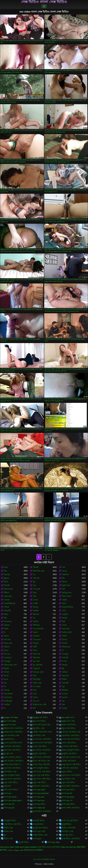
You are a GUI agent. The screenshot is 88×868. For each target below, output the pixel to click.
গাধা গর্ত (36, 701)
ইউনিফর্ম (65, 690)
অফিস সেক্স (37, 683)
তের (35, 585)
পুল (63, 701)
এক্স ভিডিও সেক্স (39, 736)
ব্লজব (6, 567)
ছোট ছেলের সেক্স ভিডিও (42, 757)
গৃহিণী (35, 647)
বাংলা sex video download (14, 801)
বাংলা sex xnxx (39, 801)
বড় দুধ (64, 571)
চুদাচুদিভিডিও (67, 824)
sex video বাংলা (68, 717)
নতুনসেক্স (7, 786)
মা (5, 632)
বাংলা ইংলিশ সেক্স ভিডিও (42, 811)
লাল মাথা (7, 640)
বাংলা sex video (68, 797)
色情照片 (40, 850)
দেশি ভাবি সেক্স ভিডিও (70, 768)
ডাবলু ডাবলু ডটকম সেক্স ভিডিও (14, 764)
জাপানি (65, 643)
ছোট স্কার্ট (65, 683)
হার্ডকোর (7, 575)
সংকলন (7, 600)
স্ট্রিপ (5, 618)
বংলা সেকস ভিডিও (11, 790)
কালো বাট (37, 654)
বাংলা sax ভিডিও (68, 790)
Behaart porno (30, 850)
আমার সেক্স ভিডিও (69, 725)
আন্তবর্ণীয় (7, 611)
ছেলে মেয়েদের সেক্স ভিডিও (14, 757)
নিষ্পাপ (65, 582)
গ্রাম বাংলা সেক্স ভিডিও (12, 750)
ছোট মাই (36, 578)
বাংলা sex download (41, 793)
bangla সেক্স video (11, 717)
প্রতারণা (65, 694)
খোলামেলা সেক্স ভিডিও (12, 746)
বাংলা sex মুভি (9, 808)
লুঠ (34, 582)
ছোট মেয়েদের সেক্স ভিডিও (14, 761)
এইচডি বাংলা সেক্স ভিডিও (13, 732)
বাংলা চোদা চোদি (39, 831)
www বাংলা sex (10, 725)
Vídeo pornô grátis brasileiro (26, 847)
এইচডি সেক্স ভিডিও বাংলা (42, 732)
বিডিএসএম (66, 647)
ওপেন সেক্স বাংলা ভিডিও (71, 739)
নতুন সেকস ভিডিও (11, 782)
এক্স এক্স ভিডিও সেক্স (12, 736)
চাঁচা (63, 578)
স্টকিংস (7, 593)
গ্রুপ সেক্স (36, 661)
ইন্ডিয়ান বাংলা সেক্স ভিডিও (14, 728)
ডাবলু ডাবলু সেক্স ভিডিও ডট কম (43, 764)
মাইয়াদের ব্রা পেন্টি (40, 705)
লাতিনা (6, 672)
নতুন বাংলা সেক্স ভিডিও (13, 779)
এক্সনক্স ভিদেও (9, 739)
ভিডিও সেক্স (8, 828)
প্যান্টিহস (7, 705)
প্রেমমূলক (36, 669)
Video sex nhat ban (69, 847)
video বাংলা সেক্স (68, 721)
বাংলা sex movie (10, 797)
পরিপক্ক (7, 690)
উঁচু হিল (7, 669)
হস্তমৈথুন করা (67, 593)
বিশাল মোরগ (67, 596)
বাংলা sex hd (67, 793)
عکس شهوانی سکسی (15, 850)
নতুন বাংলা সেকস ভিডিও (71, 775)
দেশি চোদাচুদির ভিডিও (41, 768)
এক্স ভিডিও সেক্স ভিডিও (71, 736)
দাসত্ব (35, 650)
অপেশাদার (8, 622)
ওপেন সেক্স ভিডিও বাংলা (13, 743)
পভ (34, 618)
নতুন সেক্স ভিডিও (39, 782)
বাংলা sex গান (67, 801)
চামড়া (6, 614)
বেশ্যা (64, 611)
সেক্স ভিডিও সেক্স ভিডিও (71, 839)
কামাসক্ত (36, 614)
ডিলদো (65, 640)
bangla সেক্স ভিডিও (40, 717)
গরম (35, 596)
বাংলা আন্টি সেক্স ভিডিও (71, 808)
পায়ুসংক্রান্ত (8, 596)
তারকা (64, 625)
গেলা (35, 694)
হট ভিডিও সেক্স (68, 831)
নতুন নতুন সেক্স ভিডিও (41, 775)
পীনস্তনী (36, 567)
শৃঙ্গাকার (65, 618)
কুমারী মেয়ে (66, 585)
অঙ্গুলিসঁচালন (68, 607)
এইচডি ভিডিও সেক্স (40, 835)
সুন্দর (35, 593)
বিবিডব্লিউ (37, 679)
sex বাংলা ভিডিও (39, 721)
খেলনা (35, 600)
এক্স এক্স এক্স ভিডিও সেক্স (71, 732)
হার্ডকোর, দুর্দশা (38, 672)
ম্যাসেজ (65, 697)
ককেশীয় (36, 611)
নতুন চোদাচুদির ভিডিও (12, 775)
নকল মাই (65, 676)
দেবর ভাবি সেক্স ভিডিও (12, 768)
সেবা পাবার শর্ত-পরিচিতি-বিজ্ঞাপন (44, 859)
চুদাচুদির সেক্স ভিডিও (69, 754)
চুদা (5, 835)
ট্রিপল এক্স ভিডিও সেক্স (41, 761)
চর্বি (34, 708)
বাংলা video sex (39, 808)
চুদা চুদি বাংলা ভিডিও (40, 828)
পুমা (63, 687)
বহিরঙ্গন (7, 625)
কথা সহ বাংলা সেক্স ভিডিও (43, 743)
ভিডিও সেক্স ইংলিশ (69, 828)
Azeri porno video (7, 847)
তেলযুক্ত (65, 654)
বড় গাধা (7, 654)
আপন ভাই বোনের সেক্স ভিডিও (43, 725)
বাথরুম (65, 708)
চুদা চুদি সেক (8, 754)
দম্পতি (64, 661)
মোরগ (6, 650)
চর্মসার (6, 636)
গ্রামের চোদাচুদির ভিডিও (71, 750)
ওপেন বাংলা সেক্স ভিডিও (42, 739)
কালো (64, 604)
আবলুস (36, 643)
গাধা (64, 567)
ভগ (34, 575)
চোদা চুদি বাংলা (67, 835)
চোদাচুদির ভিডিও (10, 821)
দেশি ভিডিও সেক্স (10, 772)
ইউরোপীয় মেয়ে (39, 571)
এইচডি (64, 600)
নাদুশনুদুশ (7, 661)
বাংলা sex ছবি (9, 804)
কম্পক (6, 676)
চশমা (35, 676)
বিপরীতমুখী (8, 701)
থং (63, 650)
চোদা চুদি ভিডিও (39, 821)
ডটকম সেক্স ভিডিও (69, 761)
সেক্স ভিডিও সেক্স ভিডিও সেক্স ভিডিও (14, 824)
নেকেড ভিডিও (38, 824)
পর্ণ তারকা (37, 589)
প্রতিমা (35, 697)
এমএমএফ (8, 658)
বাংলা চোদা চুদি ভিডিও (70, 821)
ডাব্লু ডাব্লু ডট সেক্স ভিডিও (71, 764)
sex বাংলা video (10, 721)
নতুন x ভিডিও (67, 772)
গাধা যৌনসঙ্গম (38, 629)
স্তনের (6, 679)
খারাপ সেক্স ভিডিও (69, 743)
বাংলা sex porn (39, 797)
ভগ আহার (37, 687)
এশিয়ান (36, 622)
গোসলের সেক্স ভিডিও (70, 746)
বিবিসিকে (36, 625)
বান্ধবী (64, 636)
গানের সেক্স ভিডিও (40, 746)
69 (63, 669)
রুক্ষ (63, 705)
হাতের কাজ (8, 643)
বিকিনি (64, 679)
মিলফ (6, 582)
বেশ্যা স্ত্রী (65, 658)
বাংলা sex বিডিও (39, 804)
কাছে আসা (66, 629)
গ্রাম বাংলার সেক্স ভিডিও (42, 750)
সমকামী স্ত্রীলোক (10, 604)
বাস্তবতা (7, 647)
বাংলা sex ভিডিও (68, 804)
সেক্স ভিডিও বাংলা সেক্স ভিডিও (44, 2)
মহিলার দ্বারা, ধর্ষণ (10, 665)
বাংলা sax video (39, 790)
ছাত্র (5, 683)
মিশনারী (7, 585)
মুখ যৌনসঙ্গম (38, 665)
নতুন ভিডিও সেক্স (68, 779)
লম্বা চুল (65, 665)
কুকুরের (7, 578)
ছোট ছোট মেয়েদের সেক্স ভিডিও (72, 757)
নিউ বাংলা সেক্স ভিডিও (41, 786)
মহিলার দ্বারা (8, 589)
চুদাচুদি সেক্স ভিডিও (40, 754)
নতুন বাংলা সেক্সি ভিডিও (42, 779)
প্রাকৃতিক (65, 614)
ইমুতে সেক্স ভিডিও (69, 728)
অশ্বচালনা (65, 575)
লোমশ (35, 632)
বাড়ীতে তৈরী (67, 632)
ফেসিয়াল (36, 636)
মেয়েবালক (8, 697)
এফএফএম (37, 640)
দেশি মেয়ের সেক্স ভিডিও (42, 772)
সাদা (5, 571)
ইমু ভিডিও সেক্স (39, 728)
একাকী (35, 604)
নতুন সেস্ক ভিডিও (68, 782)
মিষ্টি (63, 622)
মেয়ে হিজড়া (8, 694)
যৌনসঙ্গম (36, 658)
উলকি (6, 629)
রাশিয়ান (65, 672)
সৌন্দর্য (6, 607)
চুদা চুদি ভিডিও (24, 842)
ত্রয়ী (63, 589)
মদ (5, 687)
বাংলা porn (37, 839)
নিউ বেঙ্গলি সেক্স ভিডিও (71, 786)
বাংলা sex (8, 793)
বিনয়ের (36, 607)
